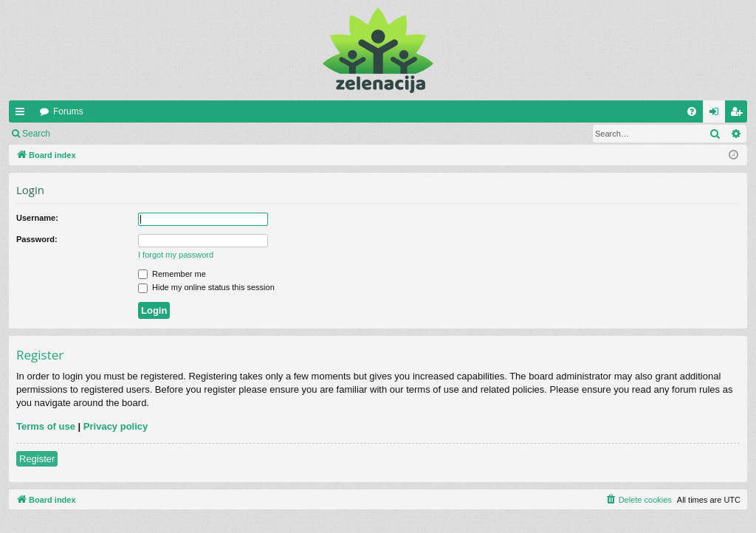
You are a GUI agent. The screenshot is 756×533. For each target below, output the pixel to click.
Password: (37, 239)
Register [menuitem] (739, 114)
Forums (68, 111)
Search (36, 134)
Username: (37, 218)
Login (82, 134)
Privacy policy (116, 426)
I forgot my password (176, 255)
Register (132, 134)
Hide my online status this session (206, 287)
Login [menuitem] (717, 114)
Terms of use (46, 426)
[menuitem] (692, 111)
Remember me (172, 274)
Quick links (23, 114)
